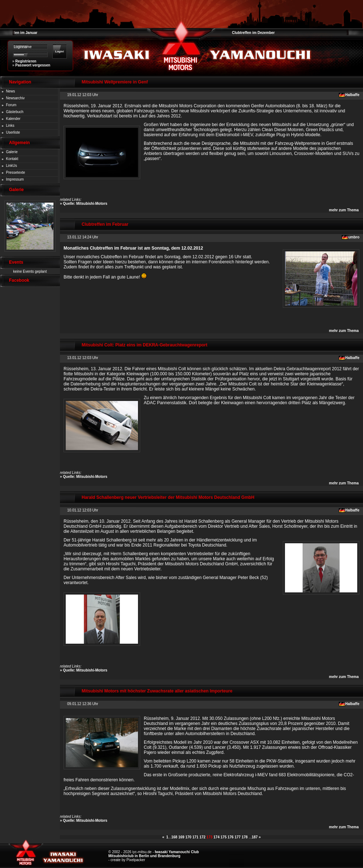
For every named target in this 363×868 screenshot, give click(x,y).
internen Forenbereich (213, 262)
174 (217, 837)
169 (181, 837)
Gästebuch (15, 112)
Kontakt (12, 159)
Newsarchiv (16, 98)
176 (231, 837)
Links (10, 126)
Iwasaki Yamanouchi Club (177, 852)
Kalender (13, 119)
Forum (11, 105)
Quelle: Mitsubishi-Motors (85, 204)
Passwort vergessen (33, 65)
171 (196, 837)
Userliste (13, 132)
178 (245, 837)
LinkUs (12, 166)
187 (255, 837)
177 (237, 837)
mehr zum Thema (344, 210)
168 (174, 837)
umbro (354, 237)
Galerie (12, 152)
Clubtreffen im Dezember (253, 33)
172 (202, 837)
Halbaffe (352, 95)
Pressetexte (16, 172)
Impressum (15, 179)
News (11, 91)
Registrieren (26, 61)
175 (224, 837)
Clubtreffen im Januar (19, 33)
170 (188, 837)
